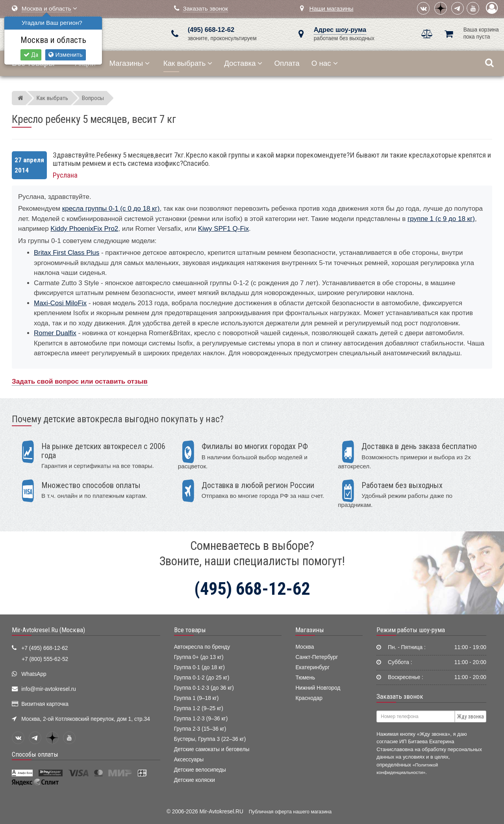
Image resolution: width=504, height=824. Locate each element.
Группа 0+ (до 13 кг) (199, 657)
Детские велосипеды (200, 770)
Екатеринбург (312, 667)
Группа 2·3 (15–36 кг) (200, 729)
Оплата (287, 63)
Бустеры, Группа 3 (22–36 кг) (210, 739)
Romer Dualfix (55, 333)
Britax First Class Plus (67, 253)
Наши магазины (331, 8)
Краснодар (309, 698)
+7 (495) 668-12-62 (44, 648)
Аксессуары (189, 760)
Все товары (190, 630)
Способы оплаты (35, 754)
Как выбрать (188, 63)
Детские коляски (195, 780)
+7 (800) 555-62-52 (45, 659)
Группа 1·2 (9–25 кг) (199, 708)
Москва (305, 647)
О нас (325, 63)
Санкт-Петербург (317, 657)
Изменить (65, 55)
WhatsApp (34, 674)
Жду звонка (471, 716)
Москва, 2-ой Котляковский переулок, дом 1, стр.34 (86, 719)
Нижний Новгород (318, 688)
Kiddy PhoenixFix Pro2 (84, 229)
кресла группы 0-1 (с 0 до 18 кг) (111, 209)
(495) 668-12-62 (211, 30)
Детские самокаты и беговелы (212, 749)
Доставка (243, 63)
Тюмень (305, 678)
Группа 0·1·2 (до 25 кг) (202, 678)
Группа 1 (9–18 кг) (196, 698)
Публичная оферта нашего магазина (290, 812)
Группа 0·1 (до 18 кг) (199, 667)
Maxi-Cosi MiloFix (60, 303)
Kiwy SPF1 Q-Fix (223, 229)
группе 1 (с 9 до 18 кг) (441, 219)
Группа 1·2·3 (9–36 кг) (201, 719)
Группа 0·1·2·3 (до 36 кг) (204, 688)
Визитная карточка (45, 704)
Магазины (130, 63)
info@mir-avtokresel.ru (49, 689)
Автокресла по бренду (202, 647)
